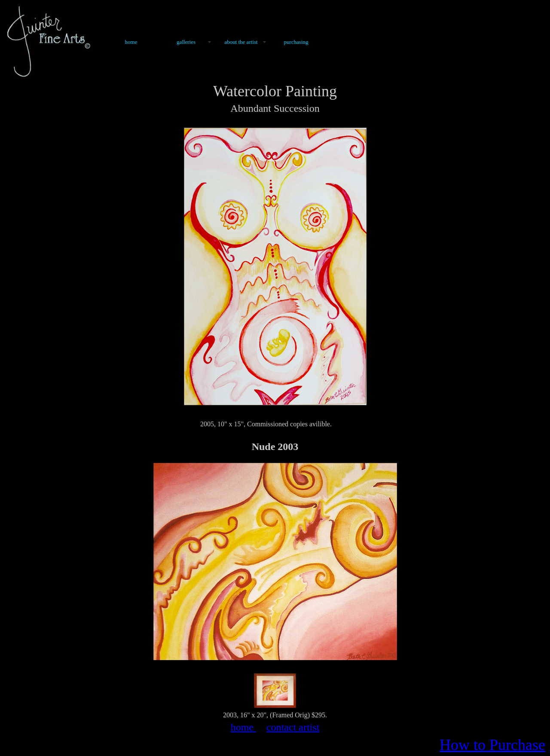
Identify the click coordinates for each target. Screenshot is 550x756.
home (243, 727)
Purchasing (296, 42)
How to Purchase (492, 745)
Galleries (186, 42)
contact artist (293, 727)
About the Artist (241, 42)
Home (131, 42)
